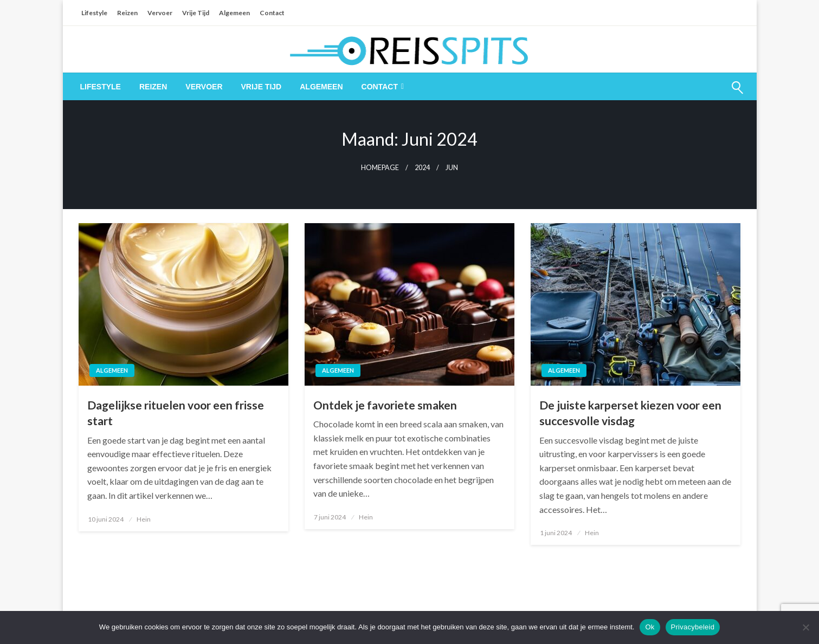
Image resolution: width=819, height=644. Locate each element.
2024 (422, 168)
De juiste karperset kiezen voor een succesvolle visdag (630, 413)
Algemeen (234, 13)
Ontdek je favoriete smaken (385, 405)
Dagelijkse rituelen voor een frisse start (176, 413)
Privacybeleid (693, 627)
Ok (650, 627)
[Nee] (805, 627)
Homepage (380, 168)
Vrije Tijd (196, 13)
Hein (144, 519)
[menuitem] (101, 87)
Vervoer (160, 13)
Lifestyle (94, 13)
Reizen (127, 13)
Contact (272, 13)
